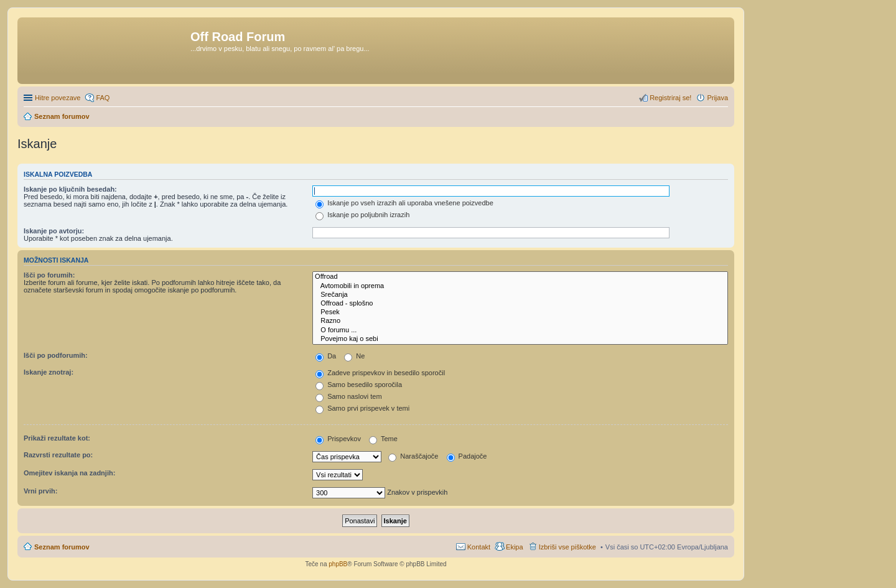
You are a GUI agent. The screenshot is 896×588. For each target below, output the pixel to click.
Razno (520, 321)
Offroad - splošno (520, 304)
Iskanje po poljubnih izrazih (362, 215)
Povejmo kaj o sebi (520, 339)
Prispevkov (338, 439)
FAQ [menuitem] (103, 98)
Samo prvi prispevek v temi (362, 408)
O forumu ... (520, 330)
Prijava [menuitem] (717, 98)
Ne (354, 356)
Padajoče (467, 456)
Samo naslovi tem (348, 396)
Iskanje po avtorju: (54, 231)
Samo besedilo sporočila (359, 385)
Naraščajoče (413, 456)
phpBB (338, 564)
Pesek (520, 312)
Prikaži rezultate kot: (57, 438)
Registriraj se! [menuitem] (670, 98)
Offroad (520, 277)
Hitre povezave (58, 98)
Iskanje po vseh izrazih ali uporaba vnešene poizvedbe (404, 203)
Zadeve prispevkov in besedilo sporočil (380, 373)
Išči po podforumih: (56, 355)
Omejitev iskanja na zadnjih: (69, 473)
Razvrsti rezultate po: (58, 455)
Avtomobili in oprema (520, 286)
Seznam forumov (62, 547)
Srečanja (520, 295)
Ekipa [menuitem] (515, 547)
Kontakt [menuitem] (479, 547)
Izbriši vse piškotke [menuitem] (567, 547)
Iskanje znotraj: (49, 372)
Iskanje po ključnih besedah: (70, 189)
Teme (383, 439)
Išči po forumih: (49, 275)
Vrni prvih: (40, 491)
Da (326, 356)
